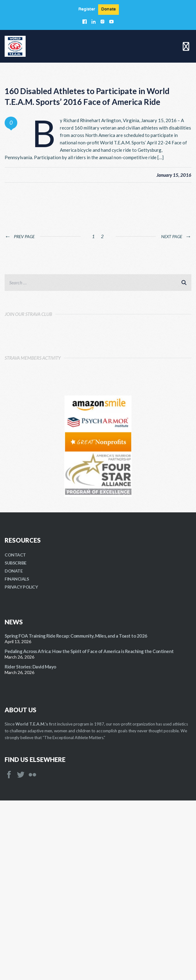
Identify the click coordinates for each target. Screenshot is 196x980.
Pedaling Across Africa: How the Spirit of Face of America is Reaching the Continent (89, 831)
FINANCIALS (17, 758)
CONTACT (15, 734)
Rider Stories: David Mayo (30, 846)
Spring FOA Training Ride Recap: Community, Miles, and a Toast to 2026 (76, 815)
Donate (109, 10)
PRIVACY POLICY (21, 766)
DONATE (14, 750)
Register (87, 10)
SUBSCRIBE (16, 742)
